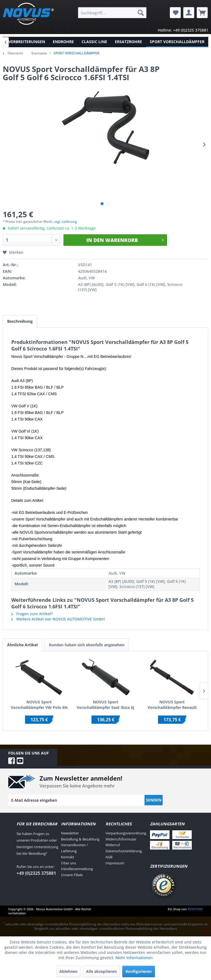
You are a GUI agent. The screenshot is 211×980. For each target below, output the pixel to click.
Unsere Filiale (72, 875)
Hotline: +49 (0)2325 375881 (183, 30)
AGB (109, 857)
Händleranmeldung (77, 869)
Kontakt (68, 857)
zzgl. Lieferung (66, 222)
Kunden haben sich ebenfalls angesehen (87, 645)
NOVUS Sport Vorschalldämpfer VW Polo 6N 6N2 (39, 705)
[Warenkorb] (202, 13)
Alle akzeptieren (101, 971)
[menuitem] (112, 13)
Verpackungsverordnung (126, 833)
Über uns (69, 863)
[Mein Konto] (189, 13)
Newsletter (70, 833)
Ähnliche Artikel (22, 645)
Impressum (115, 863)
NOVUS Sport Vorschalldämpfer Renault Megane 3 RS (172, 705)
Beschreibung (20, 321)
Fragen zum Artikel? (32, 614)
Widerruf (113, 845)
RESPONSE (195, 909)
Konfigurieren (139, 971)
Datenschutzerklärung (124, 851)
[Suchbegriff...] (112, 13)
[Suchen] (141, 13)
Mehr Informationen (134, 958)
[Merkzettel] (175, 13)
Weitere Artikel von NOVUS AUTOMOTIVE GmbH (58, 619)
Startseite (39, 53)
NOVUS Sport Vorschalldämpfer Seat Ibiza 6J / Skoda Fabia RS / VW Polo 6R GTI (105, 705)
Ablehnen (68, 971)
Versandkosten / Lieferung (74, 848)
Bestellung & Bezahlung (80, 839)
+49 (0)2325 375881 (36, 873)
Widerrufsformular (121, 839)
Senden (154, 800)
